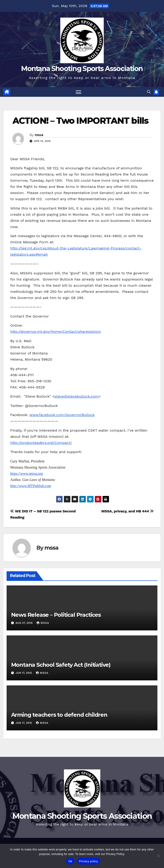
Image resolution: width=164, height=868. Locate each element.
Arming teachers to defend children (59, 715)
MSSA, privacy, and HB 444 (128, 511)
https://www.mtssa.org (27, 473)
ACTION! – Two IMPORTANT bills (80, 121)
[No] (158, 856)
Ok (70, 861)
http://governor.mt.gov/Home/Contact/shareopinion (56, 332)
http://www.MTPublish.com (31, 486)
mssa (39, 135)
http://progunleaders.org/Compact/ (41, 443)
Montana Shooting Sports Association (82, 69)
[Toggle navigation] (78, 92)
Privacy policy (89, 861)
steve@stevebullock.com (76, 396)
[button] (149, 92)
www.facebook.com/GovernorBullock (62, 415)
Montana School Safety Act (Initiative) (61, 665)
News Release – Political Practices (56, 615)
